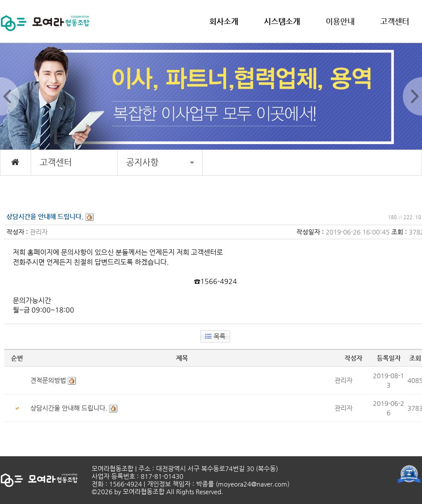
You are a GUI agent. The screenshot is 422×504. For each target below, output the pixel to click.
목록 (215, 336)
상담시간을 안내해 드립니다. (69, 408)
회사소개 (224, 21)
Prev (10, 96)
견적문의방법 (48, 380)
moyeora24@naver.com (253, 484)
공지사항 (160, 162)
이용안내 (340, 21)
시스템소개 (282, 21)
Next (412, 96)
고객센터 (395, 21)
